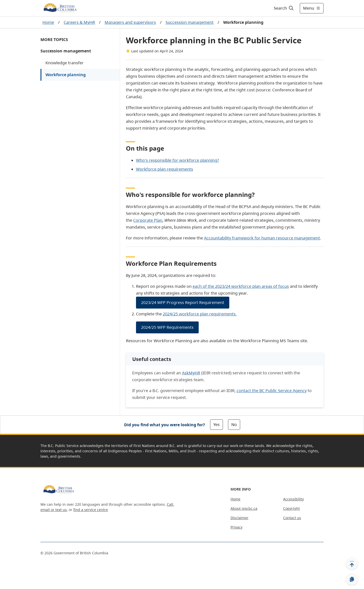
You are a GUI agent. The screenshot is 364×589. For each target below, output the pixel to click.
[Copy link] (352, 579)
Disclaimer (240, 518)
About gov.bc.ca (244, 508)
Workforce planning (66, 75)
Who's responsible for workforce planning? (177, 160)
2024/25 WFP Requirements (167, 327)
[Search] (284, 8)
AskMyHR (191, 373)
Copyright (291, 508)
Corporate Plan (148, 220)
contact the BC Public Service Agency (272, 391)
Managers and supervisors (130, 22)
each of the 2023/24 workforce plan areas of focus (241, 286)
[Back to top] (352, 563)
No (234, 424)
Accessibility (293, 499)
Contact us (292, 518)
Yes (217, 424)
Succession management (190, 22)
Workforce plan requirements (165, 169)
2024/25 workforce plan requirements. (200, 314)
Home (48, 22)
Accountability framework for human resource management (262, 238)
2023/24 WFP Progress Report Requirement (183, 302)
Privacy (236, 527)
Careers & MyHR (79, 22)
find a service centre (91, 510)
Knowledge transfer (65, 63)
